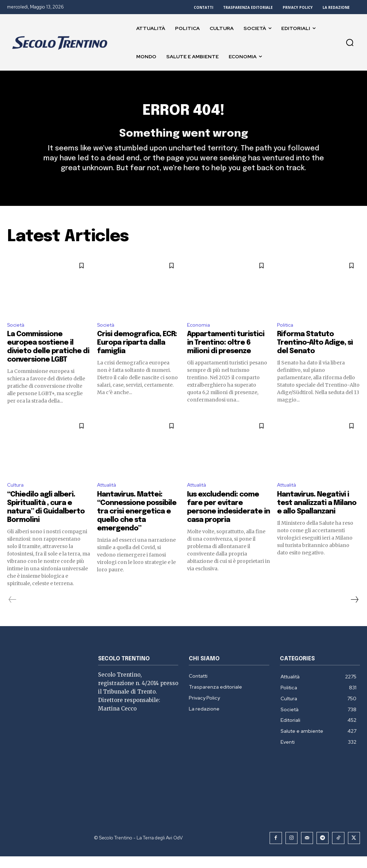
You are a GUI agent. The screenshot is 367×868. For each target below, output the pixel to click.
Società (17, 335)
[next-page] (354, 612)
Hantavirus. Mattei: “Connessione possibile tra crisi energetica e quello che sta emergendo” (137, 524)
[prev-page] (13, 612)
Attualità (109, 497)
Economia (200, 335)
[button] (350, 42)
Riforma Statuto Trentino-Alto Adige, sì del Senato (315, 354)
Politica (286, 335)
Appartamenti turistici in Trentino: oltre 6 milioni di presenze (226, 354)
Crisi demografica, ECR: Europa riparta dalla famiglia (137, 354)
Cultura (17, 497)
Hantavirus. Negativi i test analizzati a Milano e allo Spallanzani (317, 515)
